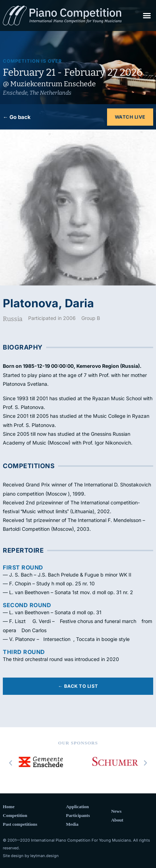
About (117, 820)
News (116, 811)
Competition (15, 815)
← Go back (17, 117)
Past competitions (20, 824)
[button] (147, 15)
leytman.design (45, 856)
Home (9, 807)
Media (72, 824)
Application (77, 807)
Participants (78, 815)
